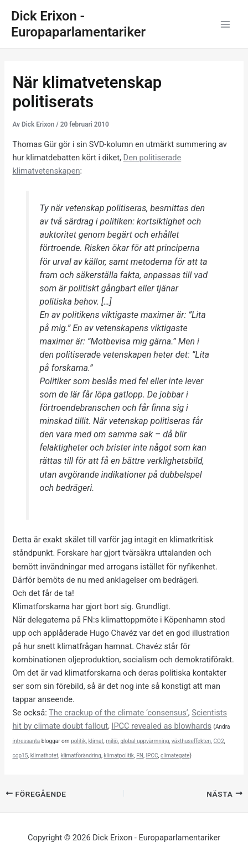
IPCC (152, 755)
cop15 (20, 755)
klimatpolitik (118, 755)
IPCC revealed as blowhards (161, 726)
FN (140, 755)
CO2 (219, 741)
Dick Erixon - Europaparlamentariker (78, 24)
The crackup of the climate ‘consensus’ (118, 713)
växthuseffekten (191, 741)
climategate (175, 755)
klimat (95, 741)
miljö (112, 741)
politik (78, 741)
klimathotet (44, 755)
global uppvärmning (144, 741)
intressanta (26, 741)
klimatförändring (81, 755)
